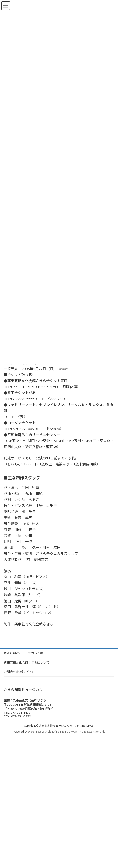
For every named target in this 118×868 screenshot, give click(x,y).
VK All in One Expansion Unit (88, 732)
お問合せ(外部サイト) (18, 672)
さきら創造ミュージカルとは (23, 653)
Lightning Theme (58, 732)
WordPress (35, 732)
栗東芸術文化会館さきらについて (27, 662)
